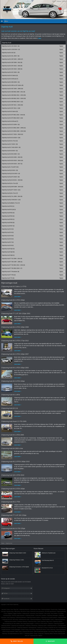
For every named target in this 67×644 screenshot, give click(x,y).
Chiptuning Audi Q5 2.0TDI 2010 (13, 475)
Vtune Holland (54, 613)
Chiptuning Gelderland (22, 628)
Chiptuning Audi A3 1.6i (10, 408)
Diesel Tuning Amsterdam (9, 632)
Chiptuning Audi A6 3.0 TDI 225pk (13, 528)
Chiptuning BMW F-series (48, 619)
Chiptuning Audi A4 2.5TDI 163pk (13, 489)
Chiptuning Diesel (62, 617)
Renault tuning (10, 611)
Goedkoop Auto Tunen (24, 619)
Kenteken (44, 615)
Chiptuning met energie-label (18, 626)
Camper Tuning (25, 630)
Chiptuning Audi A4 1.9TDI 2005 (13, 435)
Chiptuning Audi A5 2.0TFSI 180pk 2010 (15, 462)
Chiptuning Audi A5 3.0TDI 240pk (13, 381)
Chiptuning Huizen (32, 621)
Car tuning (61, 613)
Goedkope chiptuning (22, 621)
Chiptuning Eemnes (52, 626)
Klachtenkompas (7, 615)
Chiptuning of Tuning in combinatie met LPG (47, 628)
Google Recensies (6, 630)
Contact (64, 1)
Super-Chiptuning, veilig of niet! (45, 621)
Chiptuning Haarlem (6, 626)
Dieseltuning (34, 626)
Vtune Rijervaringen (8, 549)
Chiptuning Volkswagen (52, 615)
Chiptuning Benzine (61, 611)
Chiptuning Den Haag (35, 609)
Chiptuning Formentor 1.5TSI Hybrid (19, 567)
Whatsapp (51, 641)
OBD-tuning (17, 611)
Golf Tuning (51, 632)
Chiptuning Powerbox (61, 630)
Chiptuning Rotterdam (21, 617)
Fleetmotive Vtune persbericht (37, 611)
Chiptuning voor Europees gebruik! (49, 617)
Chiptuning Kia (26, 613)
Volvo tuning (47, 613)
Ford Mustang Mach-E (48, 560)
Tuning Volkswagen (16, 630)
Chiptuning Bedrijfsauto (36, 619)
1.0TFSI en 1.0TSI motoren (41, 624)
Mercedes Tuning (6, 609)
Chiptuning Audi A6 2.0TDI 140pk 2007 (15, 354)
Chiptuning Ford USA (7, 619)
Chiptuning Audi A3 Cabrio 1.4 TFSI (14, 286)
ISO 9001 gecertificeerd (50, 611)
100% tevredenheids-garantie (41, 632)
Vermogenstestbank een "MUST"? (16, 634)
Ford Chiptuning (62, 628)
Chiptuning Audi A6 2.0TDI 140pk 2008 (15, 327)
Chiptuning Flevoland (59, 624)
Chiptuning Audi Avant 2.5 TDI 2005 (14, 421)
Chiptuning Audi (34, 636)
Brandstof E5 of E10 (47, 568)
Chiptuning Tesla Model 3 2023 (18, 553)
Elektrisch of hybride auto (49, 553)
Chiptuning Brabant (46, 609)
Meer (40, 38)
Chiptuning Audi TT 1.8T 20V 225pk (14, 515)
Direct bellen (18, 641)
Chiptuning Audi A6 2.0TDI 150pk (13, 300)
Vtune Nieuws (38, 549)
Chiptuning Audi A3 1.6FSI (11, 395)
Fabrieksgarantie (32, 628)
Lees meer (17, 297)
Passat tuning (54, 609)
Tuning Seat (38, 615)
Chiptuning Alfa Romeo (28, 632)
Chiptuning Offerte (49, 634)
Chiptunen (51, 624)
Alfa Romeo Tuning (25, 611)
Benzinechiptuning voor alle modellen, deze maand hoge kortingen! (18, 624)
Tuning (35, 634)
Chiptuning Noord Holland (10, 621)
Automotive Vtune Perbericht (37, 613)
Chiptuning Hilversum (24, 609)
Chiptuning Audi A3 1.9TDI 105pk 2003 (15, 368)
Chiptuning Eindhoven (60, 619)
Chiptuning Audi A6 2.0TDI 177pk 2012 (15, 341)
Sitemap (59, 1)
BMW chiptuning (58, 632)
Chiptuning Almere (29, 634)
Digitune (40, 636)
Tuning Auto (41, 634)
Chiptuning (28, 626)
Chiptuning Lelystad (57, 621)
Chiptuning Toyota (42, 626)
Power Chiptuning (51, 630)
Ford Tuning (32, 630)
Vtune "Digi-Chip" (14, 609)
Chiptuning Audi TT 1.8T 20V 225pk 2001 (16, 314)
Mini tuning (15, 619)
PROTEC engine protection (18, 615)
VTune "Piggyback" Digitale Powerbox (13, 613)
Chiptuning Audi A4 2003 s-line (12, 448)
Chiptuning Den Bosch (41, 630)
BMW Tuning (18, 632)
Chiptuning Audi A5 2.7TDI (11, 502)
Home (54, 1)
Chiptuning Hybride (30, 615)
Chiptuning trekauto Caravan (33, 617)
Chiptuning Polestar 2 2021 (17, 560)
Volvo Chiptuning (11, 617)
